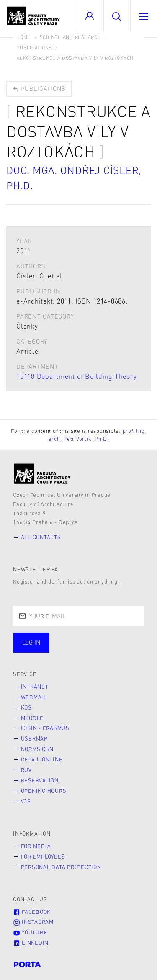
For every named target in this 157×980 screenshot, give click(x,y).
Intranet (35, 687)
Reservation (40, 780)
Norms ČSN (37, 749)
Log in (31, 642)
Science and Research (71, 37)
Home (23, 37)
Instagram (33, 922)
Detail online (42, 759)
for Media (36, 846)
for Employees (43, 857)
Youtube (30, 932)
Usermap (34, 738)
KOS (26, 707)
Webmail (34, 697)
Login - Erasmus (45, 728)
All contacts (41, 537)
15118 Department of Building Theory (76, 376)
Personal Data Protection (61, 867)
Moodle (32, 718)
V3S (26, 801)
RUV (26, 770)
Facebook (32, 912)
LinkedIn (31, 943)
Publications (34, 48)
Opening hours (44, 791)
